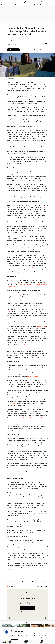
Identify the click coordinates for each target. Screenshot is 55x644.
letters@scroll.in (28, 575)
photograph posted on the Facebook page (29, 418)
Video (31, 5)
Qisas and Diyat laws (32, 268)
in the (36, 343)
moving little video (13, 349)
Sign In (33, 612)
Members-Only (25, 5)
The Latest (17, 5)
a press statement (32, 376)
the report (45, 207)
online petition (41, 326)
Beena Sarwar (10, 43)
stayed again (19, 295)
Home (2, 5)
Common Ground (9, 5)
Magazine (48, 5)
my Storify (12, 403)
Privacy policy (41, 637)
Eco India (36, 5)
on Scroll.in (23, 345)
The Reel (42, 5)
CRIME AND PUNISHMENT (14, 25)
